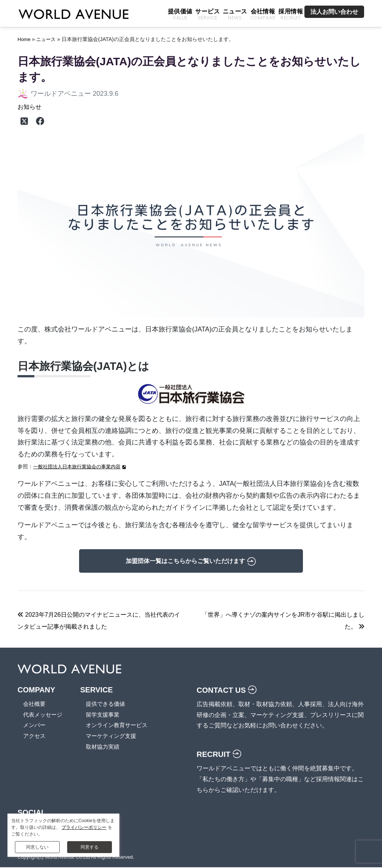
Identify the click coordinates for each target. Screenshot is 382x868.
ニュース (235, 15)
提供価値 (180, 15)
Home (25, 39)
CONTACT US (228, 691)
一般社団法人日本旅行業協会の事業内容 (80, 467)
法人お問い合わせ (334, 12)
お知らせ (31, 107)
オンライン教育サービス (121, 726)
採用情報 (291, 15)
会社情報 (263, 15)
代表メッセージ (44, 715)
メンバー (35, 726)
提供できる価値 (109, 705)
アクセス (35, 737)
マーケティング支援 (115, 737)
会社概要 (35, 705)
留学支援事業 (106, 715)
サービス (207, 15)
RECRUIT (220, 755)
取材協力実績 (106, 747)
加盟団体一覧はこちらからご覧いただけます (191, 562)
